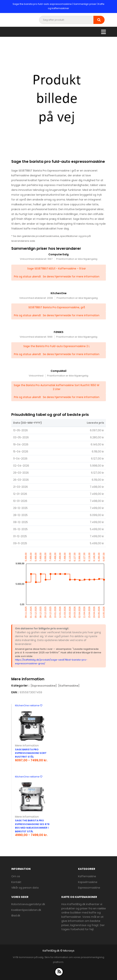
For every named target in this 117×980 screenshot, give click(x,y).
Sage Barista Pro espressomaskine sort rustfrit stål (31, 753)
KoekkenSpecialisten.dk (26, 910)
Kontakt (16, 882)
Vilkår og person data (25, 888)
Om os (16, 876)
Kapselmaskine (88, 882)
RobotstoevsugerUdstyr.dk (28, 904)
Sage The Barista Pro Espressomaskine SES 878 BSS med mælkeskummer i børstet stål (32, 826)
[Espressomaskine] (44, 686)
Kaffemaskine (87, 876)
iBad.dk (16, 916)
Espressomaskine (89, 888)
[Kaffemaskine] (69, 686)
